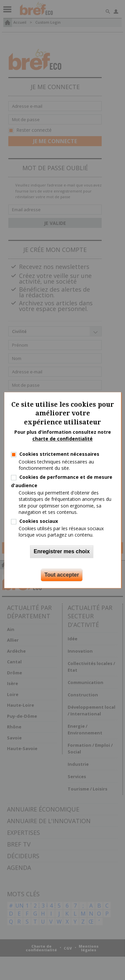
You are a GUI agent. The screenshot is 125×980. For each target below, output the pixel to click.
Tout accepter (62, 575)
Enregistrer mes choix (62, 551)
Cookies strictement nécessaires (59, 454)
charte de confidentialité (62, 439)
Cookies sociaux (39, 521)
